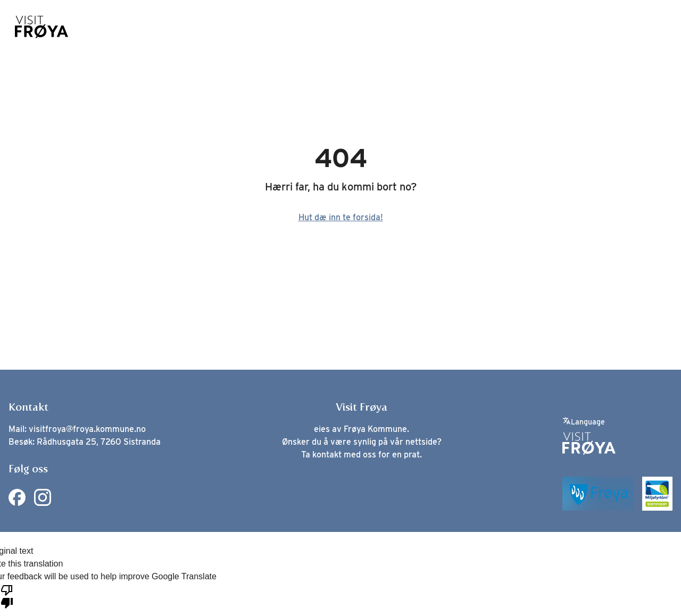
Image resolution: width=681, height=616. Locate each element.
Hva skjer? (461, 27)
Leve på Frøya (535, 27)
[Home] (41, 27)
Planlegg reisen (622, 27)
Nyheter (95, 27)
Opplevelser (238, 27)
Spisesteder (313, 27)
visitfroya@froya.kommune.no (87, 429)
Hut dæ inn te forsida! (341, 217)
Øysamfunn (162, 27)
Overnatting (389, 27)
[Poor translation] (7, 596)
